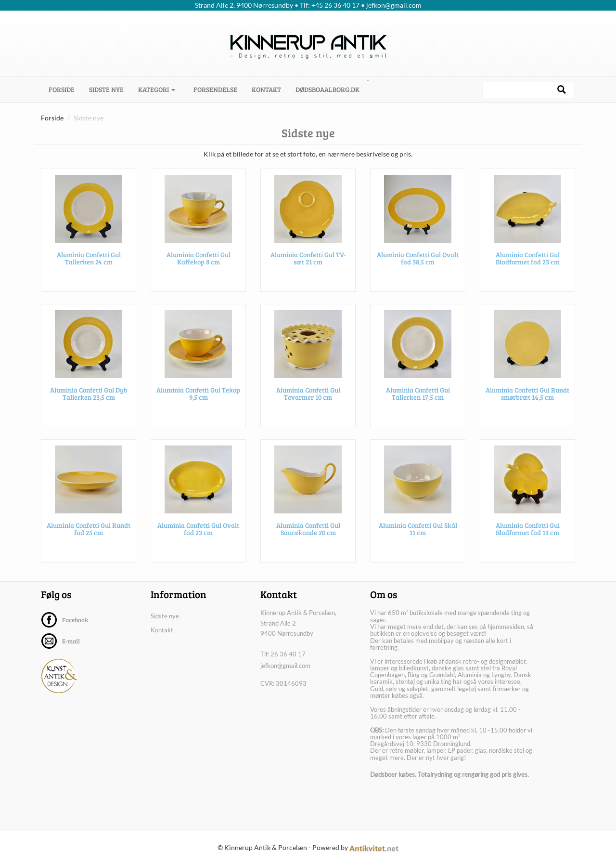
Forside (65, 89)
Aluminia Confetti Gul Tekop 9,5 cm (198, 396)
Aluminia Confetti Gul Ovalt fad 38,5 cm (418, 261)
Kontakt (266, 89)
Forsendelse (215, 89)
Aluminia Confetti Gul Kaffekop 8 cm (199, 261)
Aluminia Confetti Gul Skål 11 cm (418, 531)
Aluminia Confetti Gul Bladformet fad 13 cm (528, 531)
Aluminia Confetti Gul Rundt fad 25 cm (89, 531)
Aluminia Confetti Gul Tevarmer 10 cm (308, 396)
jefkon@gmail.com (285, 666)
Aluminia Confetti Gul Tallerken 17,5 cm (418, 396)
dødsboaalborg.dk (327, 89)
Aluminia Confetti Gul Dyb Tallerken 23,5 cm (89, 396)
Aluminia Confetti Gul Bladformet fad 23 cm (528, 261)
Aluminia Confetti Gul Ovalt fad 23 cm (198, 531)
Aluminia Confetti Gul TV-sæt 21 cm (308, 261)
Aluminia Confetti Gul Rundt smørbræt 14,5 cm (527, 396)
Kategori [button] (157, 89)
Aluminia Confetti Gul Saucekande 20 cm (308, 531)
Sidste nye (106, 89)
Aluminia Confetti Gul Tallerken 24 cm (89, 261)
